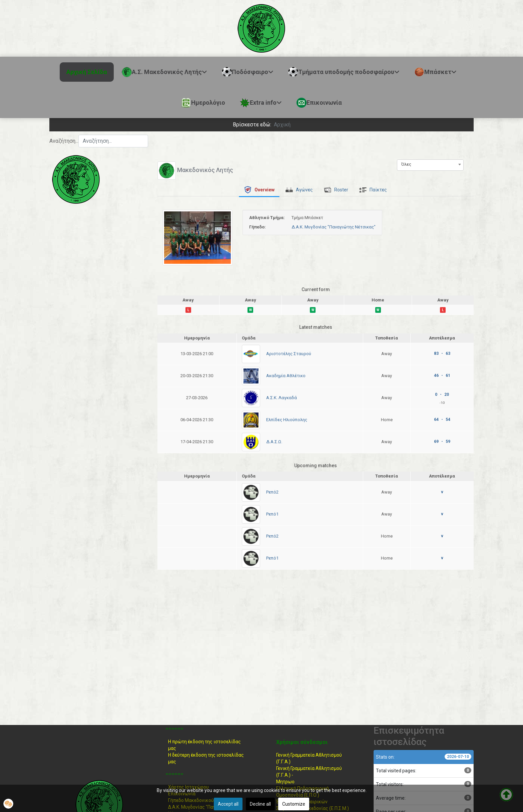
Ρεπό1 (272, 514)
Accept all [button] (228, 804)
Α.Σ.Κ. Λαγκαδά (282, 398)
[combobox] (113, 141)
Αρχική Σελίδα (87, 72)
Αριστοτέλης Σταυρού (289, 354)
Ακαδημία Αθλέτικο (286, 376)
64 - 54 (442, 420)
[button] (8, 804)
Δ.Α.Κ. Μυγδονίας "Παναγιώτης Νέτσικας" (334, 227)
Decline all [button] (260, 804)
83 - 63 (442, 353)
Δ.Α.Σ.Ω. (274, 442)
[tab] (259, 190)
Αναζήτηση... (64, 141)
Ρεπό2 (272, 492)
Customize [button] (294, 804)
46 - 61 (442, 375)
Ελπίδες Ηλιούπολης (287, 420)
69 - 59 (442, 442)
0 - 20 (442, 394)
